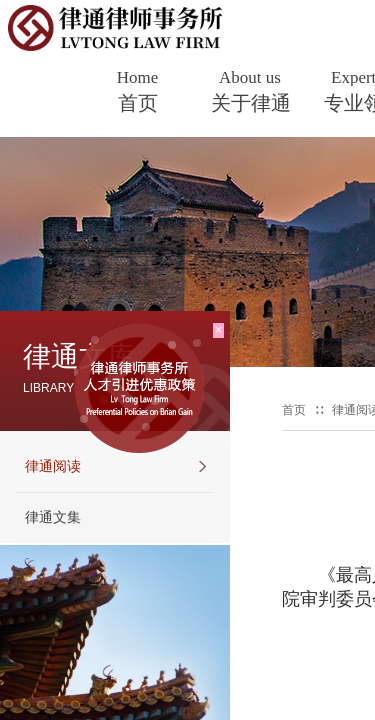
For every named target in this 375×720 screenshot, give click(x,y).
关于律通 (251, 103)
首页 (138, 103)
